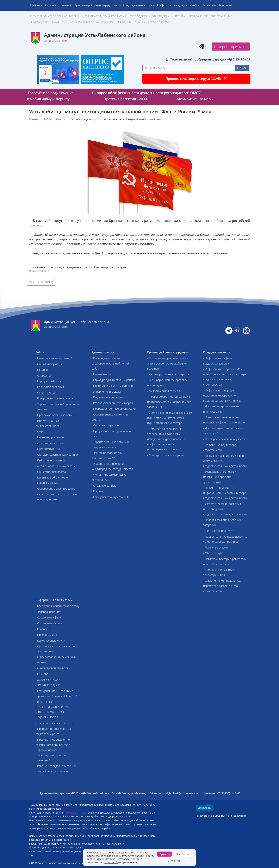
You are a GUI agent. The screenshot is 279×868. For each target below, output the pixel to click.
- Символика (43, 375)
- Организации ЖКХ (48, 449)
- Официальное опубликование (55, 488)
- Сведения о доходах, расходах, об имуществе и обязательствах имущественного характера (170, 418)
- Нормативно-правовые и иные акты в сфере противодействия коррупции (168, 363)
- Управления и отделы (106, 392)
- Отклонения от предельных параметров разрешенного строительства (222, 586)
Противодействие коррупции (97, 5)
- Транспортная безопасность (54, 723)
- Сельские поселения (50, 387)
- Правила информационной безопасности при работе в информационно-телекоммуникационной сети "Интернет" (54, 750)
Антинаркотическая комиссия (104, 16)
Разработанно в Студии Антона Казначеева (221, 816)
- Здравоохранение (48, 612)
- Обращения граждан (105, 425)
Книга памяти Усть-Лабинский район (143, 22)
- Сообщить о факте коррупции (167, 455)
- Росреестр (99, 491)
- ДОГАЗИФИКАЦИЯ (48, 679)
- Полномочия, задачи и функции (112, 386)
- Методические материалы (165, 391)
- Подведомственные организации (114, 409)
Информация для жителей (178, 5)
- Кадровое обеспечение (107, 397)
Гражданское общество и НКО (211, 16)
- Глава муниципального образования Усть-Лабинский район (110, 363)
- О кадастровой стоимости (53, 668)
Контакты (225, 5)
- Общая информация (49, 364)
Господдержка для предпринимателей (158, 16)
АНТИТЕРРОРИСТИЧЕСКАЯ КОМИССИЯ (54, 16)
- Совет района (45, 393)
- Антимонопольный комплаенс (56, 466)
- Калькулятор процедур (218, 531)
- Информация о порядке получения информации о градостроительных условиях (222, 396)
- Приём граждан (46, 635)
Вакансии (209, 5)
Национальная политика (48, 22)
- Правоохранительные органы (55, 415)
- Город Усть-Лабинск (49, 381)
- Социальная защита (49, 623)
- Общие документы (216, 553)
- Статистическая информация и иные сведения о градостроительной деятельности (225, 509)
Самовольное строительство (92, 22)
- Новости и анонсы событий (54, 358)
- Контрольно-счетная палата (54, 398)
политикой (111, 862)
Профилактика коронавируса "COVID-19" (196, 79)
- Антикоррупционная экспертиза (168, 374)
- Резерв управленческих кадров (112, 403)
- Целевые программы (50, 437)
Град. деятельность (139, 5)
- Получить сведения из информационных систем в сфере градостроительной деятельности (225, 493)
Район (36, 5)
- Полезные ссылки (215, 547)
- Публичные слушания (50, 460)
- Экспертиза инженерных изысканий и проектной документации (220, 477)
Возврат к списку (41, 282)
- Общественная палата (51, 472)
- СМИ (39, 432)
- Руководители (101, 374)
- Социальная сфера (48, 617)
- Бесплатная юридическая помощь (58, 606)
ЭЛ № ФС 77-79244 (76, 813)
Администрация (58, 5)
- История (42, 370)
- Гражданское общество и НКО (112, 497)
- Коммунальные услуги (50, 640)
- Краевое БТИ (44, 629)
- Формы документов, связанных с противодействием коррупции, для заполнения (169, 402)
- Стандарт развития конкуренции (57, 455)
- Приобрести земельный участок (224, 439)
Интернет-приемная (231, 47)
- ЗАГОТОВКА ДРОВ (48, 685)
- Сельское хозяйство (49, 443)
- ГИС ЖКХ (42, 674)
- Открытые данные (104, 486)
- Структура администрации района (113, 380)
